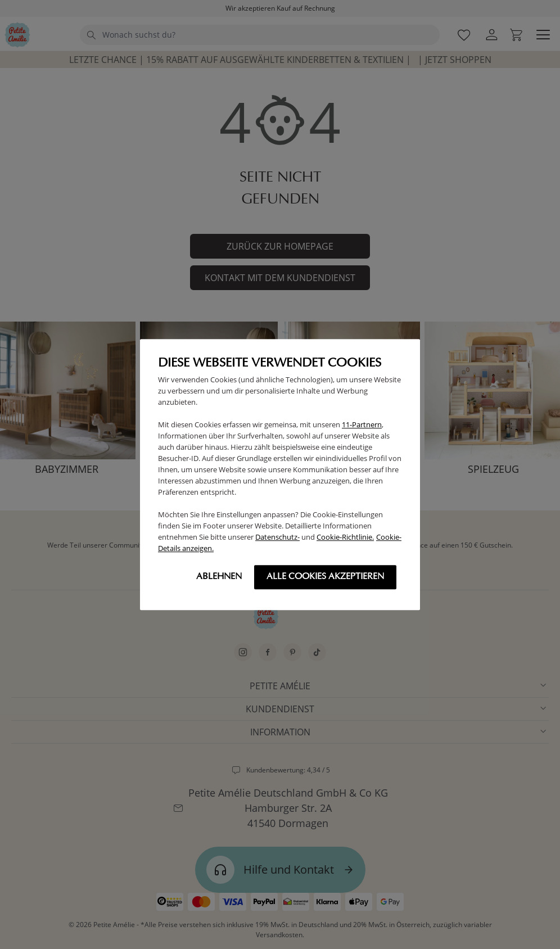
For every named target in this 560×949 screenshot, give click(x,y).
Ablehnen (219, 577)
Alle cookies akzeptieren (325, 577)
